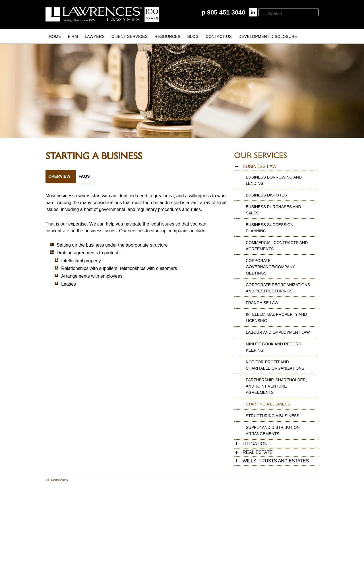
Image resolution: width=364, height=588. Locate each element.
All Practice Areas (57, 480)
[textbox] (293, 14)
